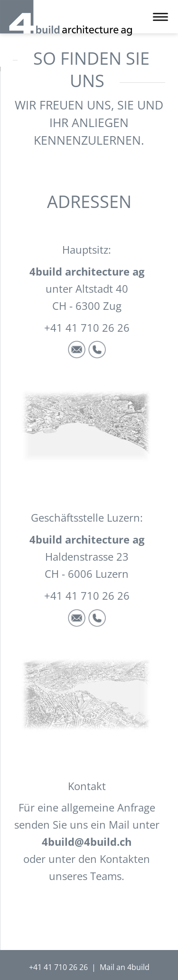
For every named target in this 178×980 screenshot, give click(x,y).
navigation (160, 17)
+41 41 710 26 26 (58, 967)
